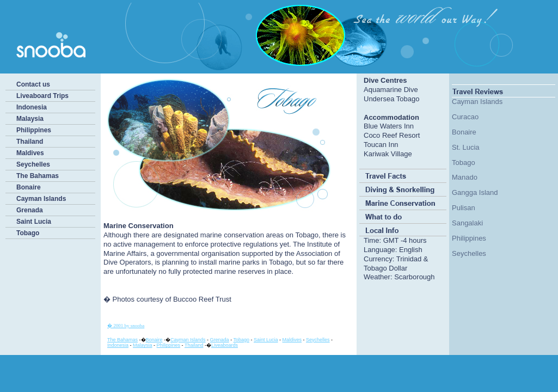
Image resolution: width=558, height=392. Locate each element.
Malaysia (30, 119)
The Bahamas (38, 176)
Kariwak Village (388, 154)
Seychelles (33, 164)
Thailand (30, 142)
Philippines (34, 130)
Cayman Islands (41, 199)
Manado (465, 177)
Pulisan (464, 208)
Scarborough (414, 277)
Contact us (33, 84)
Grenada (30, 210)
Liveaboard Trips (42, 96)
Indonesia (32, 107)
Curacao (465, 117)
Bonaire (29, 187)
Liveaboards (225, 345)
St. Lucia (466, 147)
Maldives (30, 153)
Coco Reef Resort (392, 135)
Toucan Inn (381, 145)
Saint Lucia (34, 222)
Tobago (28, 233)
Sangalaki (467, 223)
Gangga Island (475, 192)
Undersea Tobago (391, 99)
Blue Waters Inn (389, 126)
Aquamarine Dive (391, 90)
